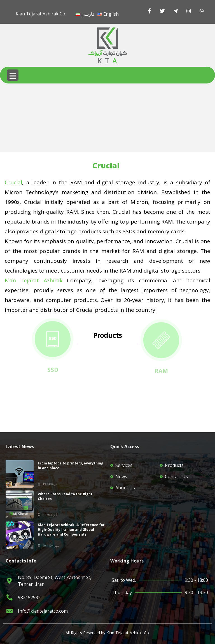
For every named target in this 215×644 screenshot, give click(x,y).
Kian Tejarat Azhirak (34, 280)
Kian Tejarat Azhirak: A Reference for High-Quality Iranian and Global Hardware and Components (71, 530)
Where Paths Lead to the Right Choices (65, 496)
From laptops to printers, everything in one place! (71, 466)
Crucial (13, 182)
